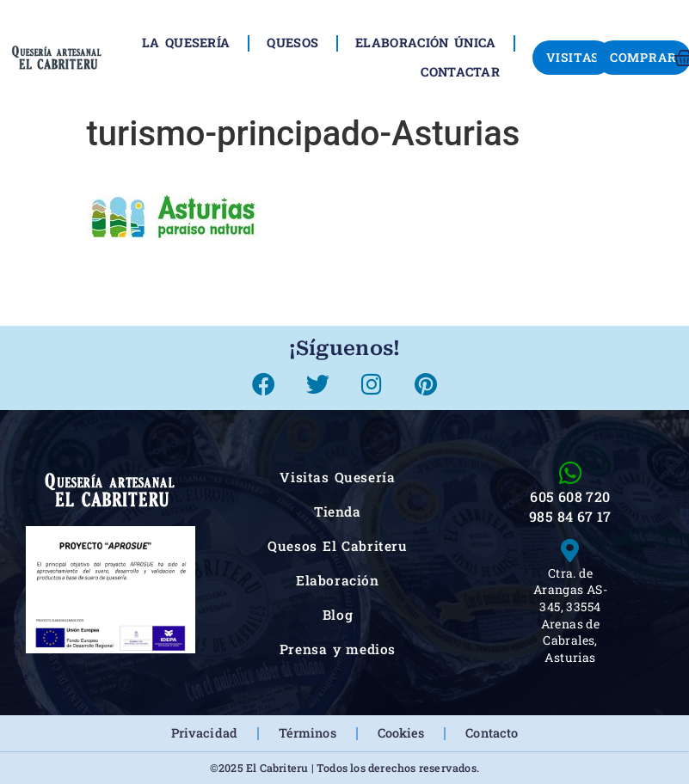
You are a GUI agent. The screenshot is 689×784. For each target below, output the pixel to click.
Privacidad (204, 733)
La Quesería (186, 43)
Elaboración (338, 580)
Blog (338, 615)
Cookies (401, 733)
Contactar (460, 72)
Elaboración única (425, 43)
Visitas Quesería (337, 477)
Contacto (492, 733)
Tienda (338, 511)
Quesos (292, 43)
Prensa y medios (338, 649)
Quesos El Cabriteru (338, 546)
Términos (308, 733)
